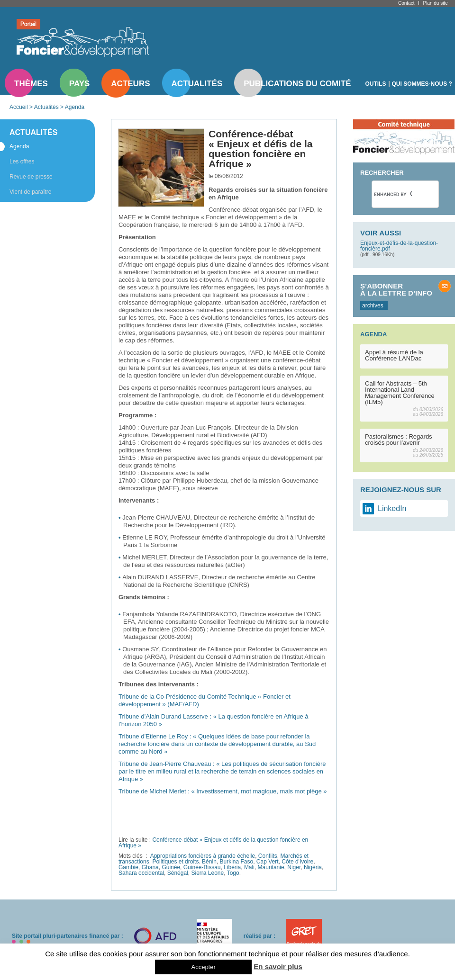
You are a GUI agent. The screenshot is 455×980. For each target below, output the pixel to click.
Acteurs (130, 84)
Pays (79, 84)
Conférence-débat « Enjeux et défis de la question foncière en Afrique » (213, 843)
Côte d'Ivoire (297, 862)
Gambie (128, 867)
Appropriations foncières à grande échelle (203, 856)
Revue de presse (31, 177)
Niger (294, 867)
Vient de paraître (31, 192)
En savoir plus (278, 967)
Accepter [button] (203, 967)
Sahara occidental (141, 873)
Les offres (22, 162)
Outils (376, 84)
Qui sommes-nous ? (422, 84)
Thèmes (31, 84)
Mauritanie (271, 867)
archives (373, 306)
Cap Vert (268, 862)
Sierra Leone (207, 873)
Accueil (19, 107)
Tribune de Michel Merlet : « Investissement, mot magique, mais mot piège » (223, 791)
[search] (393, 194)
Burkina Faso (236, 862)
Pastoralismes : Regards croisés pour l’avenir (399, 440)
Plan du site (435, 3)
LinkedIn (392, 508)
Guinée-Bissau (202, 867)
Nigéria (313, 867)
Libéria (232, 867)
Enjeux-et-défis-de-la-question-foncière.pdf (399, 246)
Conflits (268, 856)
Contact (406, 3)
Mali (249, 867)
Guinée (171, 867)
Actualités (197, 84)
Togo (233, 873)
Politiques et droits (175, 862)
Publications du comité (297, 84)
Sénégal (178, 873)
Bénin (209, 862)
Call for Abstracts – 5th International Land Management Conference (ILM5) (400, 393)
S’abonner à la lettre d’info (396, 289)
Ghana (150, 867)
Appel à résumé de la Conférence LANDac (394, 355)
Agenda (75, 107)
